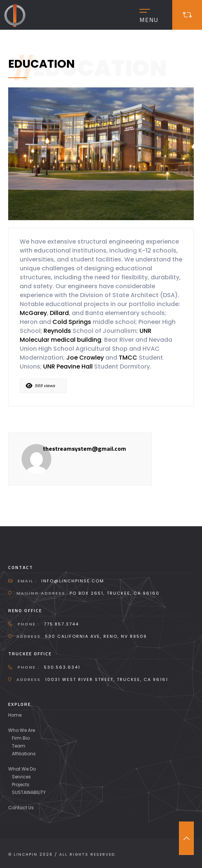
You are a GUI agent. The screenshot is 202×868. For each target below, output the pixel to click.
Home (15, 715)
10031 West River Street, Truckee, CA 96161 (107, 679)
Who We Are (22, 730)
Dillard (59, 313)
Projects (21, 785)
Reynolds (58, 331)
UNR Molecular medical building (86, 335)
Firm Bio (21, 738)
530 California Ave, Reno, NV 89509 (96, 636)
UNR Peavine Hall (68, 367)
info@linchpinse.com (73, 581)
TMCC (128, 358)
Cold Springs (72, 322)
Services (21, 777)
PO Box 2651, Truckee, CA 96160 (115, 593)
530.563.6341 (62, 667)
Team (19, 746)
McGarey (33, 313)
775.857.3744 (61, 624)
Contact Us (21, 808)
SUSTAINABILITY (29, 792)
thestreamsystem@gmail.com (84, 449)
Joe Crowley (85, 358)
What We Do (22, 769)
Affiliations (24, 754)
